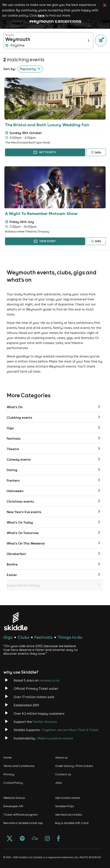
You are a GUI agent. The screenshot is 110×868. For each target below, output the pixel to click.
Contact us (63, 774)
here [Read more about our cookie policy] (41, 15)
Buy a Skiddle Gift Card (72, 823)
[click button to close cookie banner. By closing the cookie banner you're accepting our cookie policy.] (105, 5)
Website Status (14, 798)
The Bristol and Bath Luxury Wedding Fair (47, 125)
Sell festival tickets (69, 815)
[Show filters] (101, 40)
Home (7, 757)
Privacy (9, 774)
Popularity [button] (28, 69)
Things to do (70, 637)
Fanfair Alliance (45, 722)
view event (45, 241)
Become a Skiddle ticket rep (23, 823)
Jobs (58, 783)
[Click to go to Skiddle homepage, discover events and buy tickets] (16, 621)
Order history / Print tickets (74, 766)
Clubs (23, 637)
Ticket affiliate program (21, 815)
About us (61, 757)
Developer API (13, 806)
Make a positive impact (55, 738)
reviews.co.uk (49, 680)
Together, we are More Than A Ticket (70, 730)
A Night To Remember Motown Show (41, 213)
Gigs (8, 637)
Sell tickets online (67, 798)
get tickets (45, 152)
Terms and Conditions (19, 766)
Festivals (43, 637)
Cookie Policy (13, 783)
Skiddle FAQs (64, 806)
